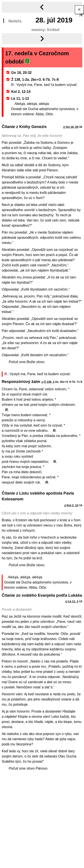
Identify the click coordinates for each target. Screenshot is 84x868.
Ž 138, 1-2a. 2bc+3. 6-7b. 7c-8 (33, 80)
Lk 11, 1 (73, 601)
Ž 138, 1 (49, 382)
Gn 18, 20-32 (19, 73)
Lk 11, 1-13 (18, 99)
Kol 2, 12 (72, 505)
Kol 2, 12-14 (19, 92)
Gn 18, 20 (72, 127)
